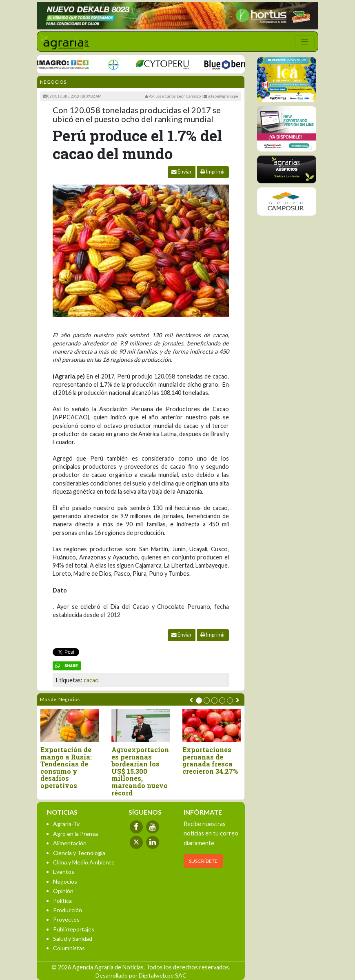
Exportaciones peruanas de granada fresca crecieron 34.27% (210, 760)
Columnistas (69, 948)
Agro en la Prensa (75, 834)
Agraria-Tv (66, 824)
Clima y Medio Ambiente (84, 862)
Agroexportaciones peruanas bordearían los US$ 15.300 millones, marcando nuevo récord (140, 771)
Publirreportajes (74, 929)
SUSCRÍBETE (203, 861)
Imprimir (213, 172)
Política (62, 901)
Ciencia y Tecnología (79, 853)
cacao (91, 680)
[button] (199, 700)
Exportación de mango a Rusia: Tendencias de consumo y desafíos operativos (66, 768)
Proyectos (66, 919)
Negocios (53, 82)
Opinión (63, 891)
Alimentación (70, 843)
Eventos (64, 872)
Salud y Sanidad (73, 939)
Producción (68, 910)
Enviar (182, 172)
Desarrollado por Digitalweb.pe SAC (141, 975)
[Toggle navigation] (305, 42)
